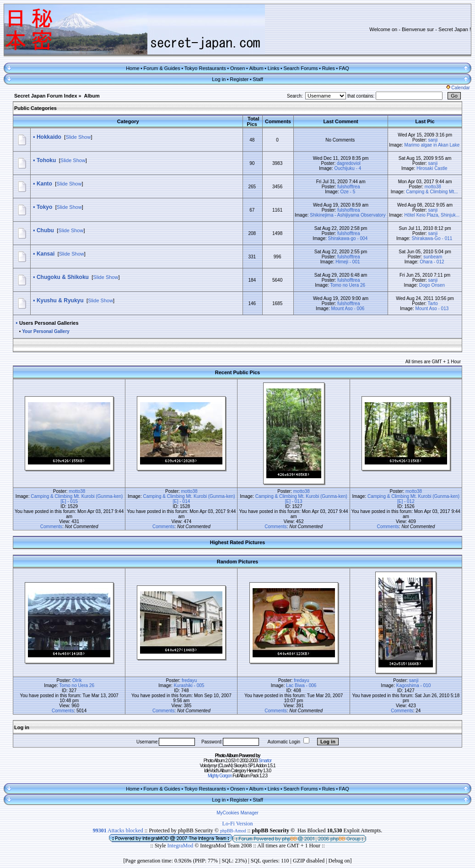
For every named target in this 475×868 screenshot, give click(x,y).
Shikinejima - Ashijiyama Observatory (348, 215)
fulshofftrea (348, 187)
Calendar (458, 88)
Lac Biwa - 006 (301, 685)
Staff (258, 79)
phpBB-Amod (233, 831)
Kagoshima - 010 (414, 685)
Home (132, 68)
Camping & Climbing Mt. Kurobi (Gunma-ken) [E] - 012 (413, 499)
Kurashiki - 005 (189, 685)
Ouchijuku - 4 (348, 168)
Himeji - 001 (348, 262)
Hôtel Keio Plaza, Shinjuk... (432, 215)
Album (256, 68)
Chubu (45, 230)
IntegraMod (181, 846)
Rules (329, 68)
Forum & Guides (162, 68)
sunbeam (433, 257)
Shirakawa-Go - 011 (432, 238)
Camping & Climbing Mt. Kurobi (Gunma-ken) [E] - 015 (77, 499)
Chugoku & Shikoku (63, 277)
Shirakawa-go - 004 (348, 238)
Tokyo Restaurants (205, 68)
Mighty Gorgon (220, 776)
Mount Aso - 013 (432, 308)
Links (274, 68)
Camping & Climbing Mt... (432, 192)
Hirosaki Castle (432, 168)
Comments (51, 527)
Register (239, 79)
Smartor (265, 761)
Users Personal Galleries (49, 323)
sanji (433, 140)
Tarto (433, 303)
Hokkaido (49, 137)
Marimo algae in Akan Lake (432, 145)
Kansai (46, 254)
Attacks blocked (118, 830)
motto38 (433, 187)
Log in (219, 79)
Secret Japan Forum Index (46, 96)
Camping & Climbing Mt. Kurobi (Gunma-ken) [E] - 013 (301, 499)
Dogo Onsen (432, 285)
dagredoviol (349, 163)
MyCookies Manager (237, 813)
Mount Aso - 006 (348, 308)
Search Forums (300, 68)
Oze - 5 (348, 192)
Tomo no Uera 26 (348, 285)
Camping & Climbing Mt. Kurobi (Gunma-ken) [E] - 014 (189, 499)
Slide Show (78, 137)
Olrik (77, 680)
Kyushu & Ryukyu (60, 300)
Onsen (237, 68)
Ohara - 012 (432, 262)
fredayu (189, 680)
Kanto (44, 184)
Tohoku (46, 160)
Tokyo (44, 207)
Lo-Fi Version (238, 824)
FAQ (344, 68)
